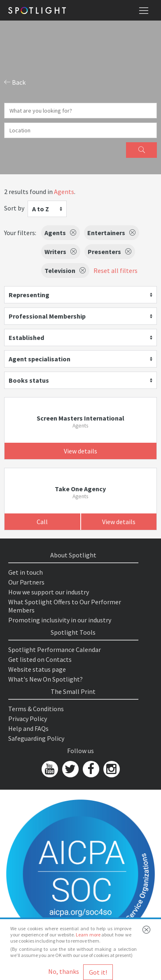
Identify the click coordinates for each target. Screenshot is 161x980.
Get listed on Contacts (40, 659)
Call (42, 522)
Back (15, 82)
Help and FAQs (28, 728)
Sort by (14, 208)
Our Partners (26, 582)
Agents (64, 192)
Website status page (37, 669)
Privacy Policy (28, 719)
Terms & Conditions (36, 709)
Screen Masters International (80, 418)
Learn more (88, 935)
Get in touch (26, 572)
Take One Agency (80, 489)
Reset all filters (115, 270)
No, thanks (64, 971)
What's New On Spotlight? (45, 679)
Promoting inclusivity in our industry (60, 620)
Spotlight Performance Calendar (55, 649)
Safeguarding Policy (36, 738)
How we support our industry (49, 592)
